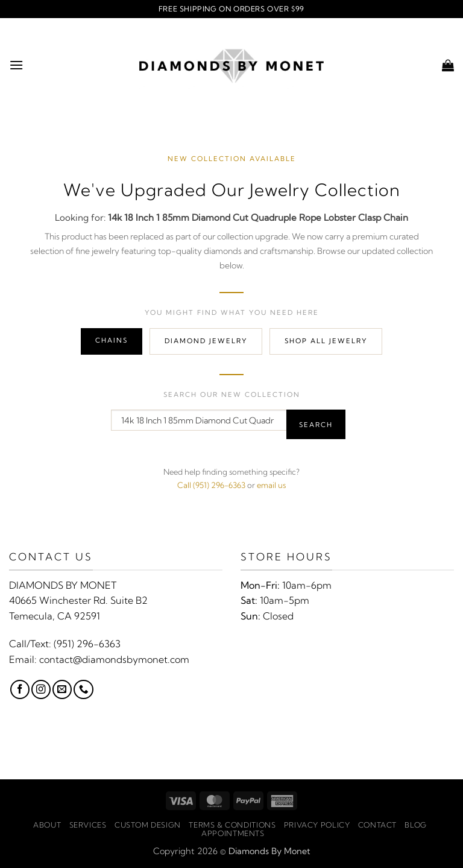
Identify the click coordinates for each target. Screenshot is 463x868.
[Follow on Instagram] (41, 689)
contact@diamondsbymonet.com (114, 659)
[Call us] (83, 689)
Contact (377, 825)
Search (316, 425)
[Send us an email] (62, 689)
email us (271, 485)
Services (88, 825)
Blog (415, 825)
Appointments (233, 833)
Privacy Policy (317, 825)
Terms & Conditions (232, 825)
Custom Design (148, 825)
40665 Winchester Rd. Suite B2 (78, 600)
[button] (16, 65)
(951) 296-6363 (87, 644)
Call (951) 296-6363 (211, 485)
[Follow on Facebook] (20, 689)
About (47, 825)
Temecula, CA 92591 (55, 616)
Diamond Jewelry (206, 341)
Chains (112, 340)
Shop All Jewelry (326, 341)
